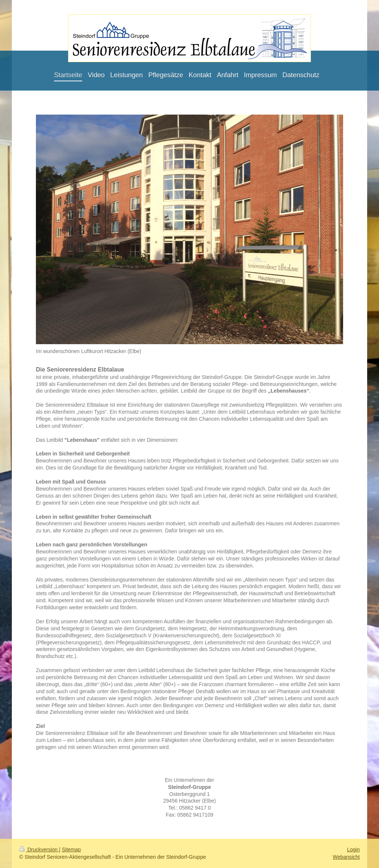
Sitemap (71, 850)
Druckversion (39, 850)
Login (353, 850)
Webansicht (346, 857)
